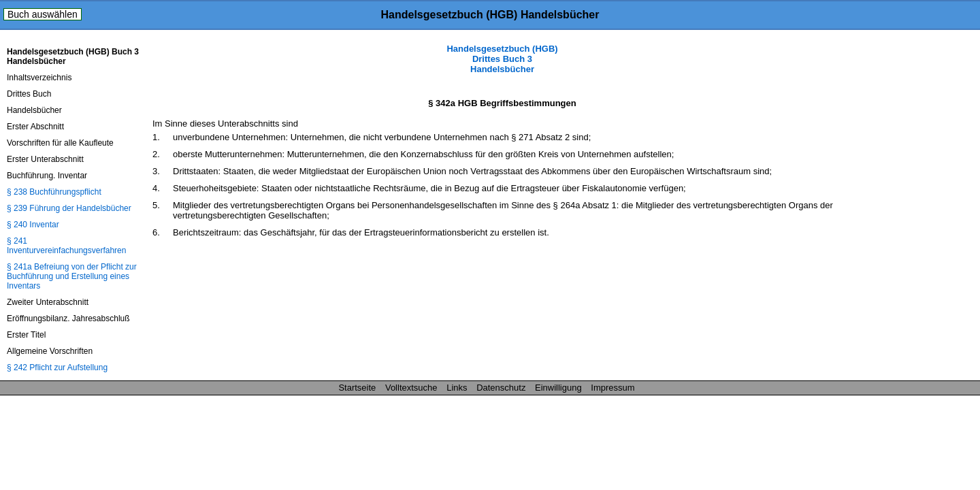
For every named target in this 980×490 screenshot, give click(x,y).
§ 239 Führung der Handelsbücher (69, 208)
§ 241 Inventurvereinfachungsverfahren (66, 246)
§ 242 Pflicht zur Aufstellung (57, 367)
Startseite (357, 388)
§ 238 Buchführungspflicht (54, 192)
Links (457, 388)
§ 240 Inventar (33, 225)
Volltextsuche (411, 388)
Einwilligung (558, 388)
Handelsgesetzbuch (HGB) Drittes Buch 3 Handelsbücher (502, 59)
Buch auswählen (43, 14)
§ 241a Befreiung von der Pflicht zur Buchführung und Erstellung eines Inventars (72, 276)
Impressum (612, 388)
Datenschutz (501, 388)
